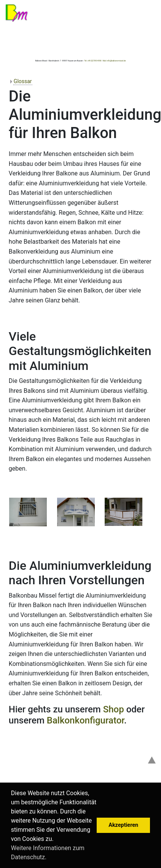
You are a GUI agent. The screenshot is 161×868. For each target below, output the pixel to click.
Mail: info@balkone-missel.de (114, 61)
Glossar (23, 81)
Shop (114, 709)
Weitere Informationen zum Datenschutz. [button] (48, 853)
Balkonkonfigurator (85, 720)
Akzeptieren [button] (123, 825)
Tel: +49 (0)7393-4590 (93, 61)
